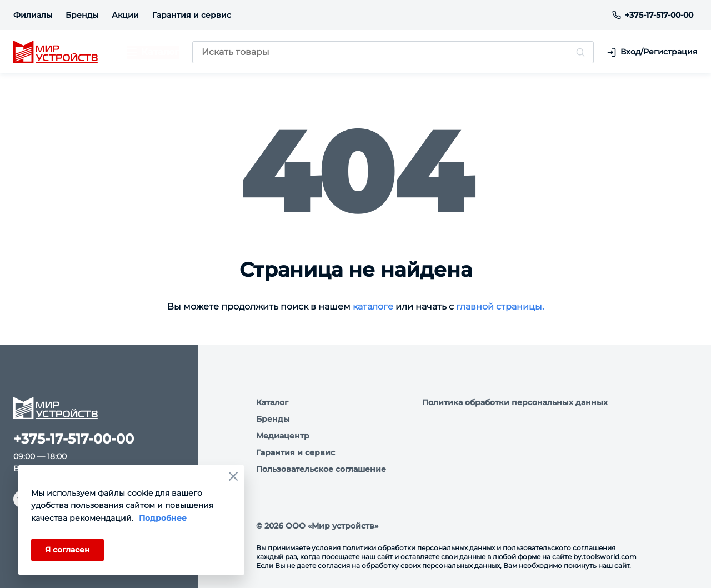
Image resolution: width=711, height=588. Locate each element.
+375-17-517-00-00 (653, 15)
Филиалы (33, 15)
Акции (125, 15)
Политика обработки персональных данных (515, 402)
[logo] (56, 52)
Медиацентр (283, 436)
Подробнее (163, 518)
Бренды (82, 15)
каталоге (373, 307)
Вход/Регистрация (652, 52)
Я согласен (67, 550)
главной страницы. (500, 307)
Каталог (272, 402)
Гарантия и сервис (192, 15)
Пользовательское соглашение (321, 469)
